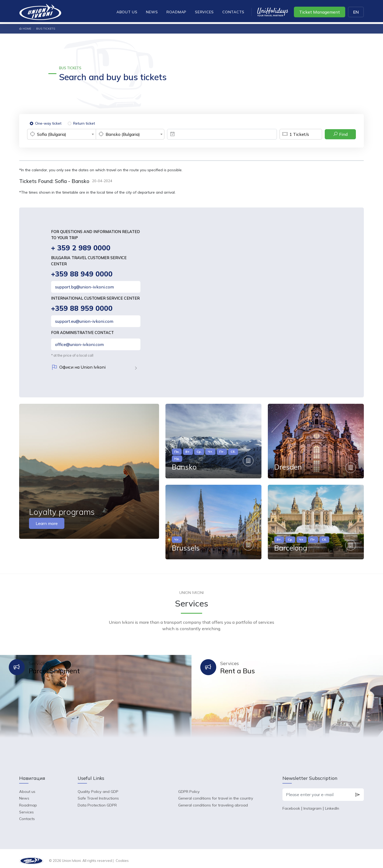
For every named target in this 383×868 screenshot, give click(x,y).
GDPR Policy (189, 787)
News (152, 12)
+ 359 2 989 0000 (81, 248)
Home (25, 29)
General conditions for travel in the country (216, 794)
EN (356, 12)
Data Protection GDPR (97, 801)
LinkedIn (332, 804)
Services (204, 12)
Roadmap (176, 12)
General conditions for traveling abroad (213, 801)
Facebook (291, 804)
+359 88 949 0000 (82, 274)
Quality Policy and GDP (98, 787)
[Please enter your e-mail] (317, 790)
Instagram (313, 804)
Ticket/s (294, 134)
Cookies (122, 856)
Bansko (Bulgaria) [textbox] (123, 134)
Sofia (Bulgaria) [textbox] (52, 134)
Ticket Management (320, 12)
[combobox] (61, 134)
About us (127, 12)
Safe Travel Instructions (98, 794)
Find (340, 134)
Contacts (233, 12)
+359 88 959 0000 (82, 309)
